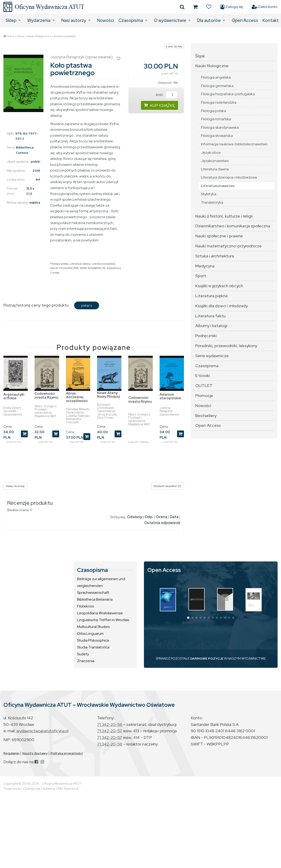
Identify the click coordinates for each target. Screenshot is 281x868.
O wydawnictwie (170, 20)
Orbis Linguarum (90, 634)
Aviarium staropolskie (170, 396)
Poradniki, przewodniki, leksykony (226, 346)
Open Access (245, 20)
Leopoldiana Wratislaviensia (100, 613)
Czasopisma (131, 20)
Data (174, 517)
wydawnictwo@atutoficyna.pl (42, 731)
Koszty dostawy (35, 753)
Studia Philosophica (93, 640)
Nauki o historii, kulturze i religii (224, 216)
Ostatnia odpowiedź (162, 523)
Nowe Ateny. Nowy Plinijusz (109, 395)
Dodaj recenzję (15, 486)
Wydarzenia (39, 20)
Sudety (83, 654)
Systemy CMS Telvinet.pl (60, 789)
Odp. (149, 517)
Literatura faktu (210, 316)
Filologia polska (59, 264)
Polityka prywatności (67, 753)
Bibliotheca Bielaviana (95, 599)
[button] (188, 618)
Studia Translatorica (93, 647)
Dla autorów (209, 20)
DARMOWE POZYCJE (207, 658)
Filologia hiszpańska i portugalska (228, 94)
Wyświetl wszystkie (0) (168, 486)
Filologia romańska (216, 119)
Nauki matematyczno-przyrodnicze (228, 246)
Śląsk (200, 56)
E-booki (203, 375)
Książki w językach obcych (219, 286)
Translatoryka (212, 202)
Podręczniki (206, 336)
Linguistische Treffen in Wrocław (103, 620)
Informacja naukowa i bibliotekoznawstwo (234, 144)
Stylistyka (209, 194)
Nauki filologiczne (38, 36)
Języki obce (211, 152)
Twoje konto (12, 789)
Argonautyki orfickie (14, 396)
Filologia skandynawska (220, 127)
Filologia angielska (216, 77)
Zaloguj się (231, 7)
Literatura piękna (211, 296)
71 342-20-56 (110, 724)
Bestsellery (206, 416)
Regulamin (11, 753)
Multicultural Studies (93, 627)
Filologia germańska (217, 86)
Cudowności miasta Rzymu (46, 396)
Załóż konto (265, 7)
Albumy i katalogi (211, 326)
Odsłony (135, 517)
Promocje (204, 396)
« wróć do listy (174, 46)
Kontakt (271, 20)
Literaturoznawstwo (64, 36)
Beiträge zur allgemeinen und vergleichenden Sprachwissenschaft (101, 586)
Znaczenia (86, 661)
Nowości (105, 20)
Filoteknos (85, 606)
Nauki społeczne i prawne (219, 236)
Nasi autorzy (74, 20)
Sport (201, 276)
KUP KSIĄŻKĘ (159, 105)
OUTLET (204, 385)
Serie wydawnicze (212, 356)
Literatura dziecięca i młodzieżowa (229, 177)
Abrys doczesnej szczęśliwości (77, 397)
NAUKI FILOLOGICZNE (64, 268)
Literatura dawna (80, 264)
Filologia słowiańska (217, 136)
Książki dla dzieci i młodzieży (222, 306)
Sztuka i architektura (215, 256)
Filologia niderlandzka (219, 102)
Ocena (162, 517)
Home (10, 36)
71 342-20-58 (110, 744)
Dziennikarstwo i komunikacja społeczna (233, 226)
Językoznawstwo (215, 161)
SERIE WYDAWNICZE (93, 268)
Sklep (11, 20)
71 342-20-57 (110, 731)
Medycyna (205, 266)
